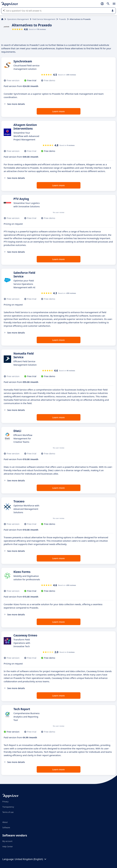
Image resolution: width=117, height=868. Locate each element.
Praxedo (62, 19)
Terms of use (8, 812)
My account (7, 841)
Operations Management (18, 19)
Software (6, 827)
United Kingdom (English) (31, 859)
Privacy (5, 802)
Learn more (58, 111)
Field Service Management (44, 19)
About (5, 822)
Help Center (8, 846)
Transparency (8, 807)
